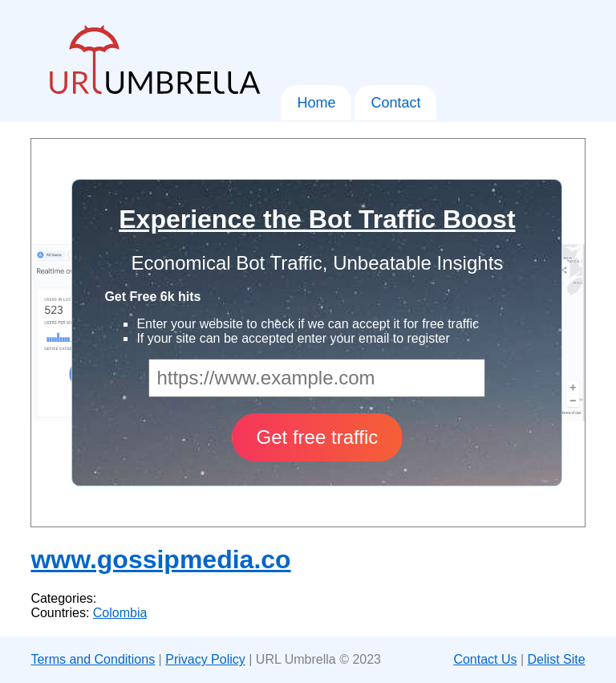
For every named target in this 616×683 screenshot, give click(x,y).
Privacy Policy (205, 659)
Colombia (120, 613)
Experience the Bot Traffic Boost (317, 219)
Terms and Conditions (93, 659)
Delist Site (557, 659)
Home (316, 103)
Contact (395, 103)
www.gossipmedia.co (160, 559)
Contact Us (485, 659)
